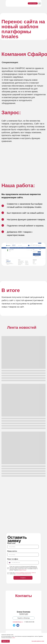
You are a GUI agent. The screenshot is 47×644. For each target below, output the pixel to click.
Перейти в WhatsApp (24, 618)
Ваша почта (12, 551)
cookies (13, 638)
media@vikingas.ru (18, 622)
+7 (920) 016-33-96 (29, 622)
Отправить (23, 578)
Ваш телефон (13, 559)
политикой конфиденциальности (24, 574)
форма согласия (23, 570)
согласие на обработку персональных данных (25, 573)
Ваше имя (11, 543)
